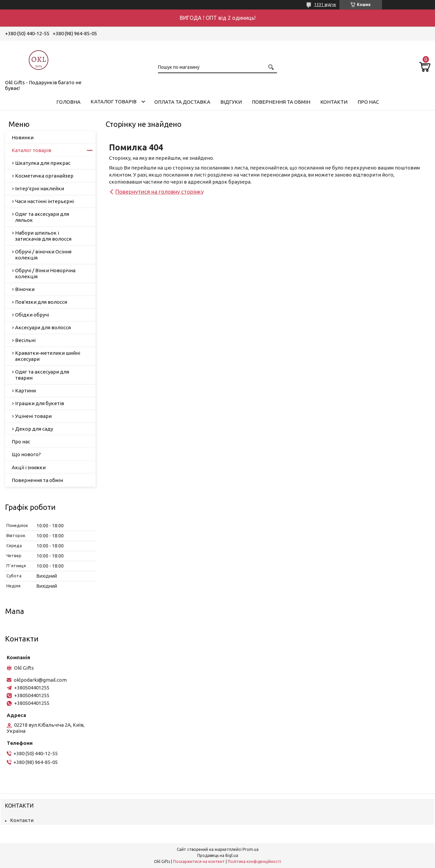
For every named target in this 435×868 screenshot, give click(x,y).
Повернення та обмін (281, 102)
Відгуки (231, 102)
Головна (68, 102)
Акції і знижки (29, 467)
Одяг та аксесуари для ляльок (42, 217)
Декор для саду (34, 429)
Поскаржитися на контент (199, 861)
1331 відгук (325, 5)
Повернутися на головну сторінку (159, 191)
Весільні (25, 340)
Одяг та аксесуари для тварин (42, 375)
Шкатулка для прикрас (43, 163)
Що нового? (26, 454)
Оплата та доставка (182, 102)
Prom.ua (251, 849)
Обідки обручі (32, 315)
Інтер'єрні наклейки (40, 188)
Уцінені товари (33, 416)
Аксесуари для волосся (43, 327)
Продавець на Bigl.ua (218, 855)
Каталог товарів (114, 102)
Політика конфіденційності (254, 861)
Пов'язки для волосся (41, 302)
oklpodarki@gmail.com (40, 680)
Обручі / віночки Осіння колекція (43, 255)
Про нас (368, 102)
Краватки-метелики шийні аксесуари (48, 356)
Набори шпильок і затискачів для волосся (43, 236)
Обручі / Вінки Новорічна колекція (45, 273)
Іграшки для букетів (40, 403)
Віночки (25, 289)
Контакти (334, 102)
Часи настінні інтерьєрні (44, 201)
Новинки (23, 137)
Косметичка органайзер (44, 176)
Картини (25, 391)
